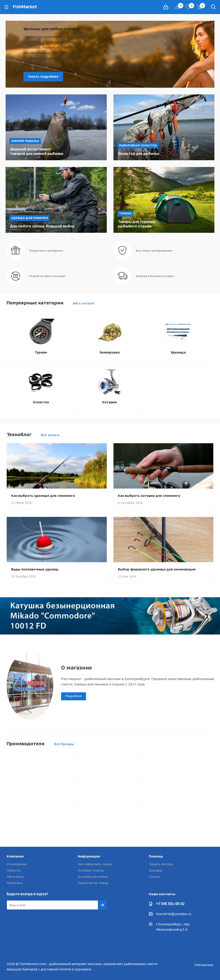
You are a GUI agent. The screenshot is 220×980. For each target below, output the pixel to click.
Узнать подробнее (43, 77)
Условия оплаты (91, 870)
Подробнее (74, 696)
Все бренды (64, 744)
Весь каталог (84, 303)
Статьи (154, 877)
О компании (17, 864)
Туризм (41, 352)
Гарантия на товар (93, 883)
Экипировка (110, 352)
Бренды (156, 870)
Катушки (110, 402)
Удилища (178, 352)
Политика (15, 883)
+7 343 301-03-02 (170, 904)
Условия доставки (93, 877)
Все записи (50, 435)
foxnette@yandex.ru (174, 914)
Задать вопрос (161, 864)
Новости (14, 870)
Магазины (15, 877)
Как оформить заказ (95, 864)
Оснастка (41, 402)
